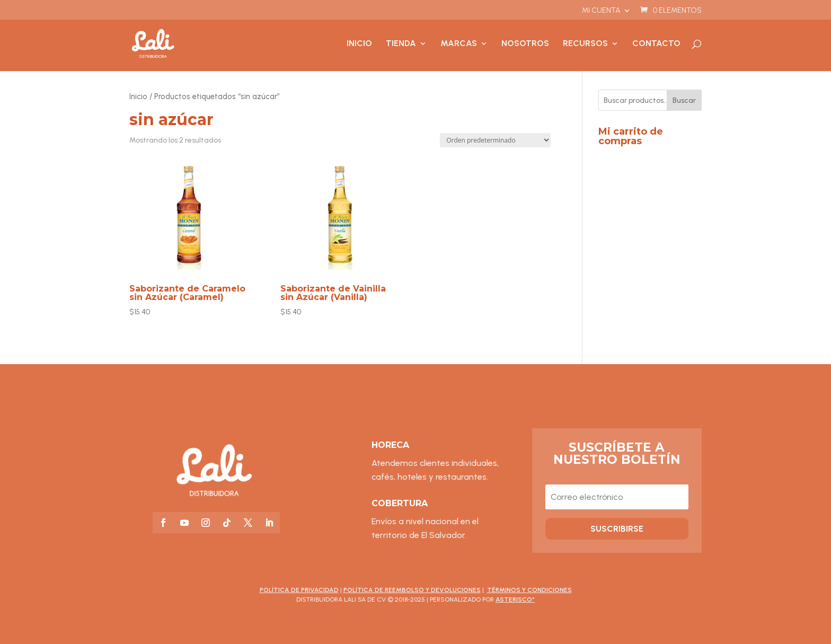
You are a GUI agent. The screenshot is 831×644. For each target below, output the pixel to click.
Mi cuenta (601, 11)
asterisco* (515, 599)
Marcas (459, 44)
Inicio (359, 44)
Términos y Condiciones (529, 590)
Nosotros (525, 44)
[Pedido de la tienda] (495, 140)
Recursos (585, 44)
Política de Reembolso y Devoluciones (412, 590)
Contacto (656, 44)
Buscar (684, 100)
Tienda (401, 44)
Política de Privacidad (299, 590)
